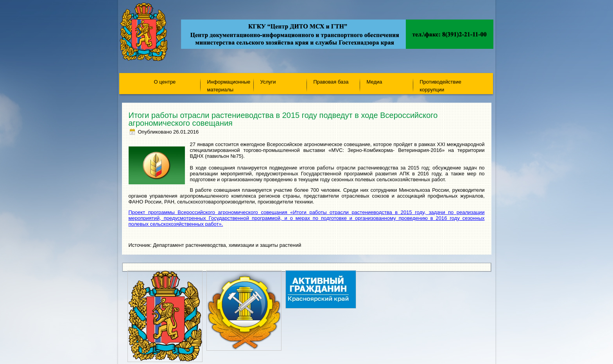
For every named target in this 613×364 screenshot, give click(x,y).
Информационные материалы (229, 85)
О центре (165, 82)
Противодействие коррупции (441, 85)
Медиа (375, 82)
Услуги (268, 82)
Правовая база (331, 82)
